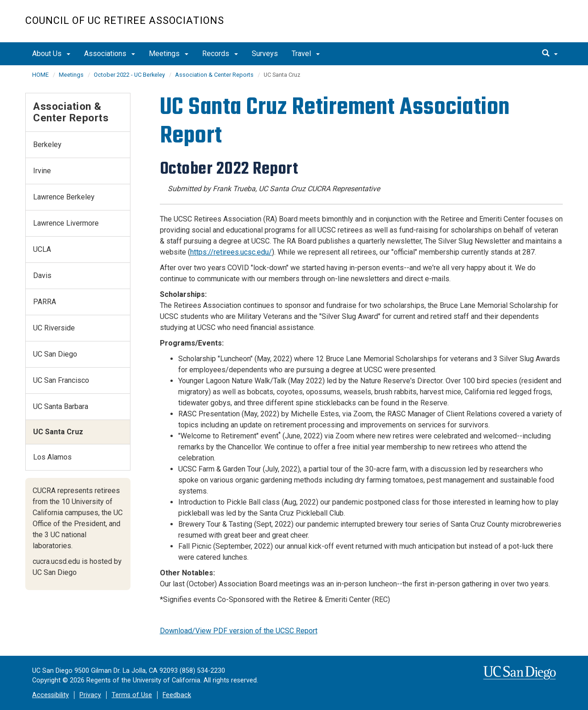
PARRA (45, 302)
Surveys (265, 54)
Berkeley (47, 145)
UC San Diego (510, 26)
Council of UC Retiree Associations (125, 20)
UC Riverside (54, 328)
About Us (51, 54)
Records (220, 54)
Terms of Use (132, 695)
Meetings (169, 54)
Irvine (42, 171)
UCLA (42, 249)
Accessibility (51, 695)
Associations (110, 54)
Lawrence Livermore (66, 223)
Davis (42, 275)
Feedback (177, 695)
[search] (550, 54)
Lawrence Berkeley (64, 197)
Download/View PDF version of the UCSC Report (239, 631)
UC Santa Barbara (61, 406)
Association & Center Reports (214, 75)
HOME (40, 75)
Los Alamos (52, 457)
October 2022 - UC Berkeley (129, 75)
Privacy (90, 695)
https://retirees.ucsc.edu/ (231, 252)
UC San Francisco (61, 380)
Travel (306, 54)
